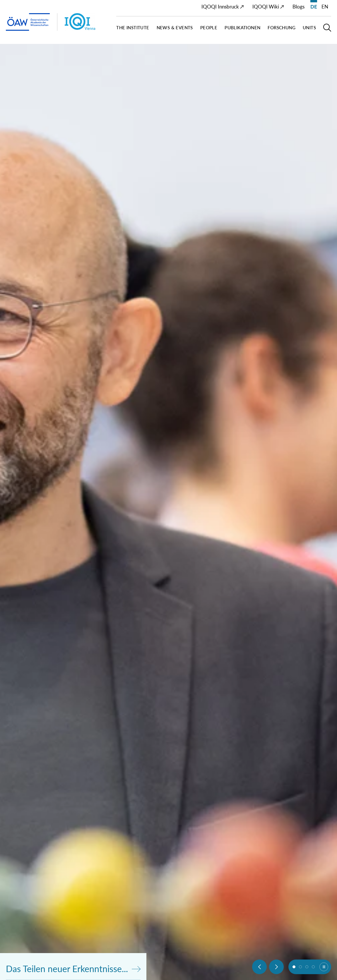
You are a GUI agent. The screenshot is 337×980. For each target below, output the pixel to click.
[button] (327, 30)
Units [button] (309, 28)
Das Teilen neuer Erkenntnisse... (73, 969)
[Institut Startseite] (89, 22)
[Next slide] (276, 967)
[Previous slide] (259, 967)
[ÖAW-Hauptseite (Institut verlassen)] (28, 22)
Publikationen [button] (242, 28)
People (209, 28)
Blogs (298, 7)
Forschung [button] (282, 28)
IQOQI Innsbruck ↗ (223, 7)
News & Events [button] (175, 28)
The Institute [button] (133, 28)
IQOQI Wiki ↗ (268, 7)
